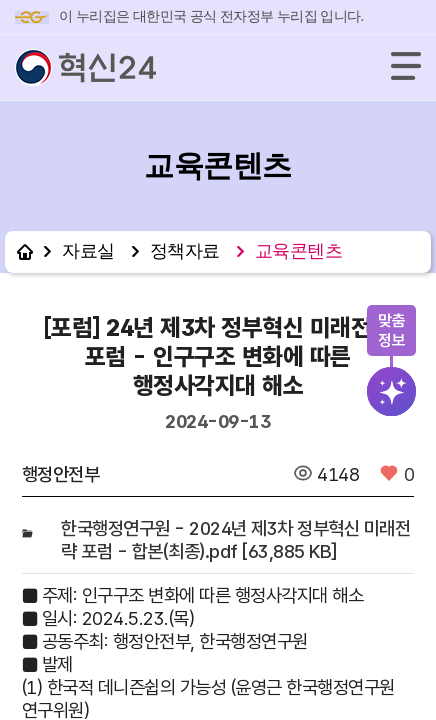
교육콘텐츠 (299, 251)
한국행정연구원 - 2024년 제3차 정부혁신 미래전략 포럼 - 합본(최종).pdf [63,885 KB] (235, 540)
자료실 (88, 251)
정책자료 (185, 251)
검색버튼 (393, 392)
